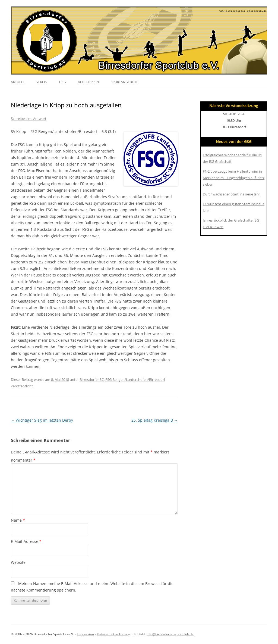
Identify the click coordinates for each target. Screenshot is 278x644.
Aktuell (18, 82)
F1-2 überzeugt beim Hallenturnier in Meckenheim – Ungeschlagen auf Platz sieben (234, 178)
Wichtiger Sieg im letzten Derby (42, 420)
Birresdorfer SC (92, 379)
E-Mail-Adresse (26, 541)
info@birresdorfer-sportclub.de (170, 634)
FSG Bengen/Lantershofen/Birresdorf (135, 379)
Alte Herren (88, 82)
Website (18, 562)
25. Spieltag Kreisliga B (155, 420)
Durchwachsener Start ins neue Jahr (231, 194)
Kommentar (23, 460)
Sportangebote (124, 82)
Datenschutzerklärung (114, 634)
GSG (63, 82)
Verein (42, 82)
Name (18, 520)
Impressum (85, 634)
